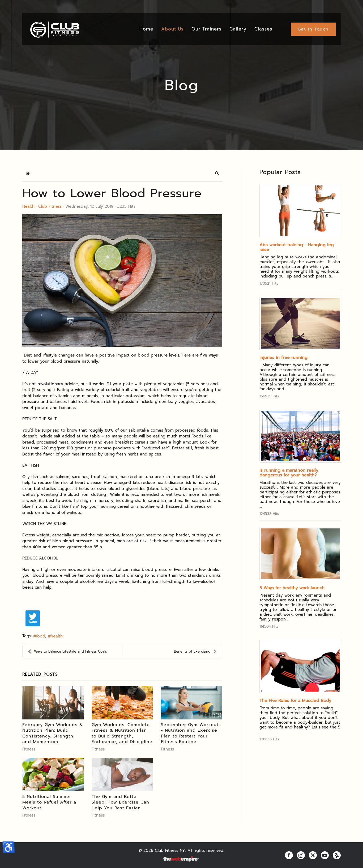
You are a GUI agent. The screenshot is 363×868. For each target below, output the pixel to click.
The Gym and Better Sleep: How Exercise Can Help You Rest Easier (120, 802)
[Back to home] (54, 29)
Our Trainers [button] (206, 29)
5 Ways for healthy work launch (292, 588)
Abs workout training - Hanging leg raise (297, 247)
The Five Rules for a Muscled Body (295, 701)
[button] (217, 173)
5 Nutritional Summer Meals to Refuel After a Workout (49, 802)
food (41, 636)
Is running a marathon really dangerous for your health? (289, 473)
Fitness (29, 749)
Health (28, 206)
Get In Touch (313, 29)
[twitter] (313, 855)
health (57, 636)
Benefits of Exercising (195, 652)
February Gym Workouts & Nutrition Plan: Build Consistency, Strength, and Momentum (53, 733)
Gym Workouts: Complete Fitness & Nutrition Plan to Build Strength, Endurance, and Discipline (122, 733)
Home (146, 29)
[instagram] (301, 855)
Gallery (238, 29)
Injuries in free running (283, 358)
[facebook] (289, 855)
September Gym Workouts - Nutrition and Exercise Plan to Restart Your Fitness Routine (191, 733)
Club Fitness (50, 206)
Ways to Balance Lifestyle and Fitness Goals (67, 652)
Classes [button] (263, 29)
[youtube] (325, 855)
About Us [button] (172, 29)
